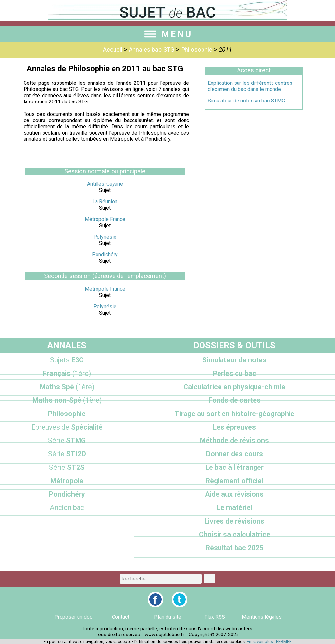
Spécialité (67, 427)
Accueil (113, 50)
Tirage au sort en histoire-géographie (235, 414)
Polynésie (105, 237)
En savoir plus (260, 642)
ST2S (67, 467)
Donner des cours (235, 454)
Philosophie (197, 50)
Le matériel (235, 508)
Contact (121, 617)
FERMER (284, 642)
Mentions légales (262, 617)
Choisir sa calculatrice (235, 534)
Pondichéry (105, 255)
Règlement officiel (235, 481)
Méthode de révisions (234, 441)
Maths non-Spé (67, 400)
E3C (67, 360)
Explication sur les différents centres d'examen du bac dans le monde (250, 86)
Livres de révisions (234, 521)
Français (67, 373)
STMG (67, 441)
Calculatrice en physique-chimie (234, 387)
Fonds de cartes (235, 400)
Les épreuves (234, 427)
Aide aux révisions (234, 494)
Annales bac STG (152, 50)
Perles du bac (234, 373)
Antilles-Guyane (105, 184)
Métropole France (105, 219)
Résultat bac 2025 (235, 548)
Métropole (67, 481)
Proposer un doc (73, 617)
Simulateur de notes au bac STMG (246, 101)
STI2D (67, 454)
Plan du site (168, 617)
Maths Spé (67, 387)
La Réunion (105, 202)
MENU (167, 34)
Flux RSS (215, 617)
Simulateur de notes (234, 360)
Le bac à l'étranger (235, 467)
